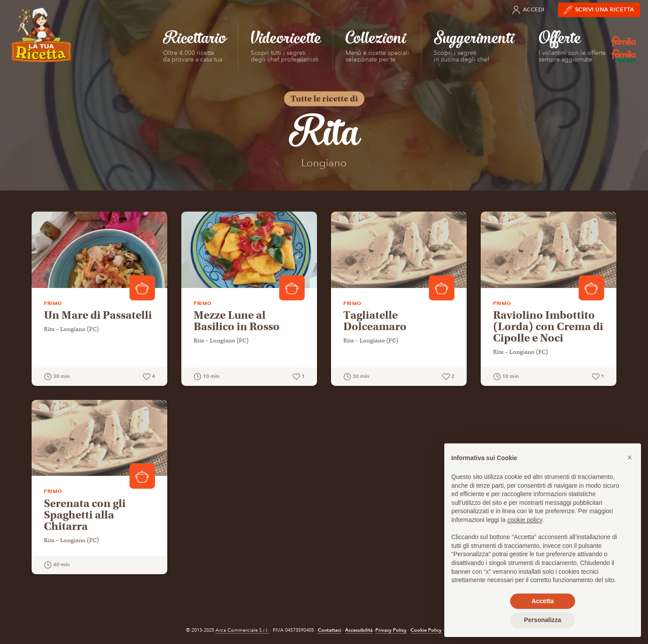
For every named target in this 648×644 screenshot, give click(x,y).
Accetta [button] (543, 601)
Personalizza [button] (543, 620)
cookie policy (525, 520)
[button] (630, 457)
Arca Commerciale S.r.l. (242, 630)
